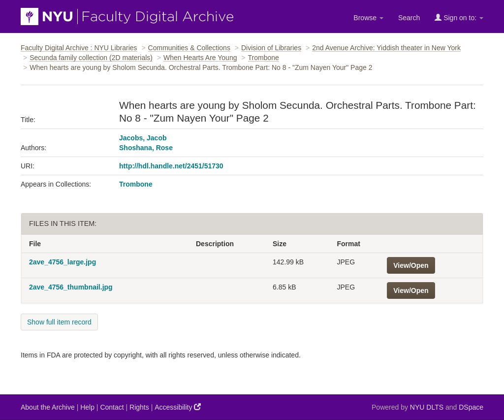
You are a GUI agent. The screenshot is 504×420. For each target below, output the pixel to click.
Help (87, 407)
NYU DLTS (427, 407)
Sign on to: (459, 17)
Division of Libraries (271, 48)
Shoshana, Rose (146, 148)
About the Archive (48, 407)
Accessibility (178, 407)
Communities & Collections (189, 48)
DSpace (471, 407)
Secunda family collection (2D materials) (91, 58)
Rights (139, 407)
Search (409, 18)
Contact (112, 407)
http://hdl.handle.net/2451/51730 (171, 166)
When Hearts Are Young (200, 58)
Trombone (264, 58)
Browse (368, 18)
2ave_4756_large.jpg (63, 262)
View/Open (411, 265)
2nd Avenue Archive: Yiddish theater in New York (386, 48)
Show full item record (59, 322)
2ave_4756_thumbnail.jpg (71, 287)
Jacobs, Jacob (143, 138)
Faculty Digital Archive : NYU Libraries (79, 48)
